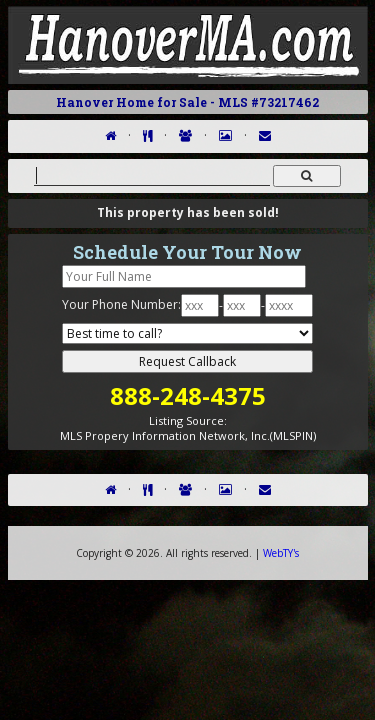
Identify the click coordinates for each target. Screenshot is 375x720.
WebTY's (281, 553)
